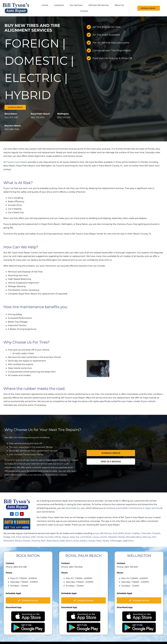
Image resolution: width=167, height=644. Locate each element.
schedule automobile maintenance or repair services (133, 508)
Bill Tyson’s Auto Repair (16, 162)
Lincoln (103, 537)
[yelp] (22, 514)
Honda (40, 537)
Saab (62, 541)
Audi (115, 533)
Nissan (18, 541)
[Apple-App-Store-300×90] (28, 612)
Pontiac (27, 541)
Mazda (121, 537)
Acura (96, 533)
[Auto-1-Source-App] (17, 519)
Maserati (112, 537)
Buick (128, 533)
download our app (75, 508)
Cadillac (136, 533)
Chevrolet (146, 533)
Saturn (69, 541)
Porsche (36, 541)
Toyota (106, 541)
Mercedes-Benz (134, 537)
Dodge (7, 537)
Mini (154, 537)
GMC (33, 537)
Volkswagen (116, 541)
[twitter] (17, 514)
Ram (43, 541)
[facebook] (12, 514)
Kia (77, 537)
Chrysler (156, 533)
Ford (18, 537)
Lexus (96, 537)
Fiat (13, 537)
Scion (76, 541)
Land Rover (86, 537)
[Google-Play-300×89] (28, 624)
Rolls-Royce (53, 541)
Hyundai (49, 537)
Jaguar (65, 537)
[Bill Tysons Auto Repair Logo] (17, 500)
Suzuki (92, 541)
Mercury (147, 537)
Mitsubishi (9, 541)
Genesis (26, 537)
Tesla (99, 541)
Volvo (131, 541)
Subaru (84, 541)
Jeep (72, 537)
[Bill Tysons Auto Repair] (16, 4)
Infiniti (58, 537)
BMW (121, 533)
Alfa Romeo (106, 533)
